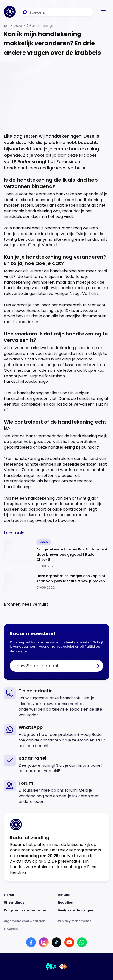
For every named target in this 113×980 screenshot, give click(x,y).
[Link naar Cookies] (56, 929)
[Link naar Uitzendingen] (29, 903)
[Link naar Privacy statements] (84, 921)
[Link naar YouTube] (69, 942)
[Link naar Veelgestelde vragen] (84, 910)
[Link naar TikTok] (56, 942)
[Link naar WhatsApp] (82, 942)
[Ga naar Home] (10, 12)
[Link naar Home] (29, 895)
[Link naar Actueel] (84, 895)
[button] (103, 12)
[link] (56, 703)
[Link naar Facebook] (31, 942)
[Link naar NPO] (63, 967)
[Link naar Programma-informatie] (29, 910)
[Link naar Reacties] (84, 903)
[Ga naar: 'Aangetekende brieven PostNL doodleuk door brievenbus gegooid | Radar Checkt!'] (56, 554)
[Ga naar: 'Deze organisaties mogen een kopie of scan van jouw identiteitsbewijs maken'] (56, 585)
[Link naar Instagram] (44, 942)
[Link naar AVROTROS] (51, 967)
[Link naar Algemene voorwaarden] (29, 921)
